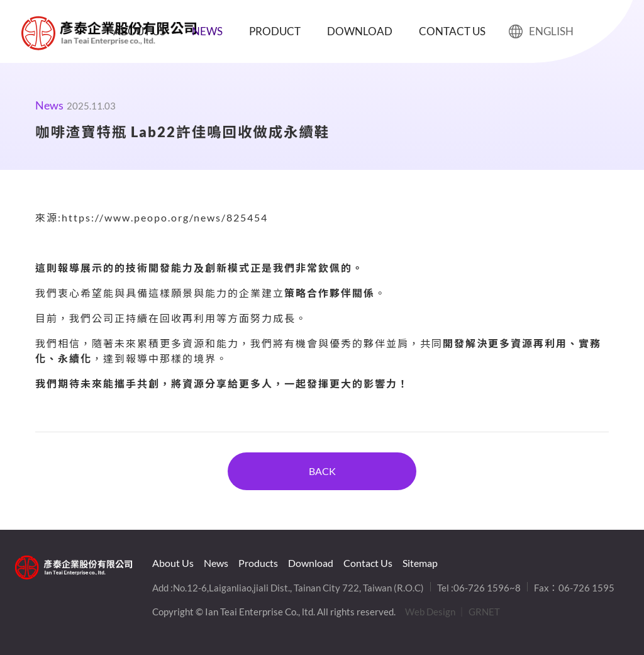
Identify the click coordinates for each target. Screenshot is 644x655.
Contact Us (452, 31)
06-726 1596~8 (487, 588)
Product (275, 31)
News (207, 31)
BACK (322, 471)
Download (360, 31)
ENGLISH (541, 31)
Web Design (430, 612)
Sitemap (420, 563)
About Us (139, 31)
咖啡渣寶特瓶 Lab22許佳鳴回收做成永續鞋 (38, 33)
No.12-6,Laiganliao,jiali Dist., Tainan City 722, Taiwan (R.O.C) (298, 588)
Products (258, 563)
